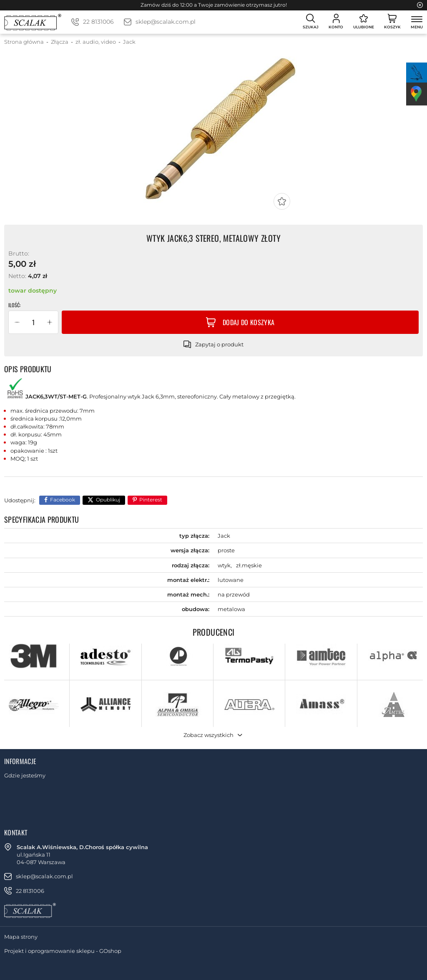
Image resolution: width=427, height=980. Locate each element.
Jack (129, 42)
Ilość (14, 305)
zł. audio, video (96, 42)
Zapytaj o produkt (219, 344)
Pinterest (151, 500)
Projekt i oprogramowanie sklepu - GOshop (63, 951)
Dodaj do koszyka (249, 322)
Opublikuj (108, 500)
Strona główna (24, 42)
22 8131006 (98, 22)
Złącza (60, 42)
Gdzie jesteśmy (25, 775)
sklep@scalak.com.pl (166, 22)
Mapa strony (21, 937)
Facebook (63, 500)
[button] (17, 322)
